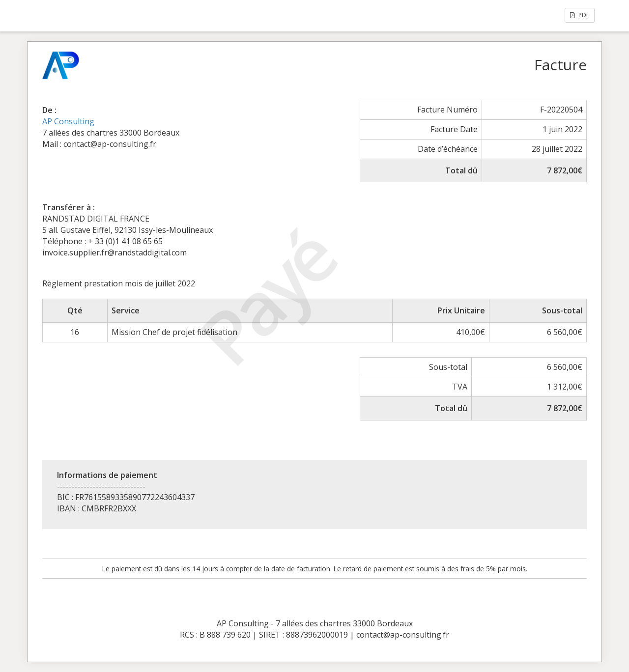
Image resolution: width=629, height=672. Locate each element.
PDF (580, 15)
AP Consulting (68, 121)
